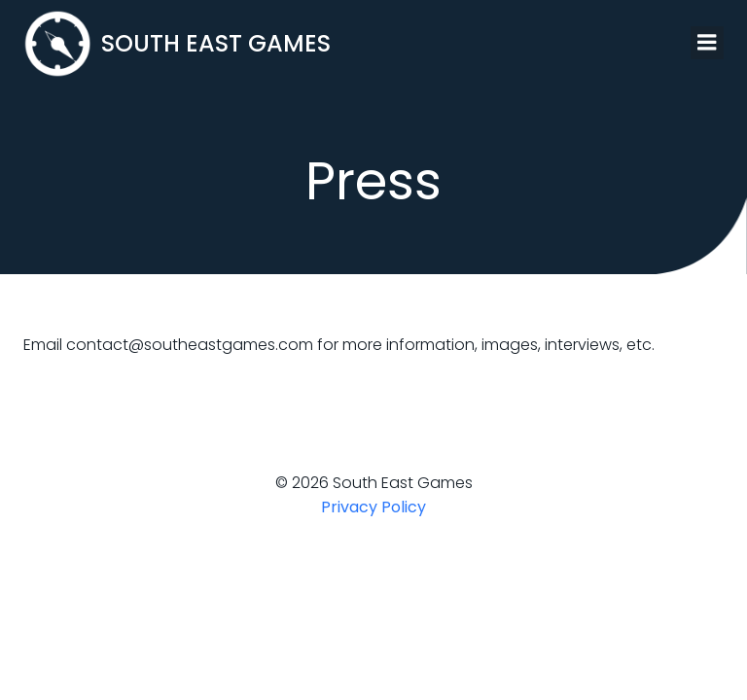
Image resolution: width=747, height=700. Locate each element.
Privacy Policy (373, 507)
